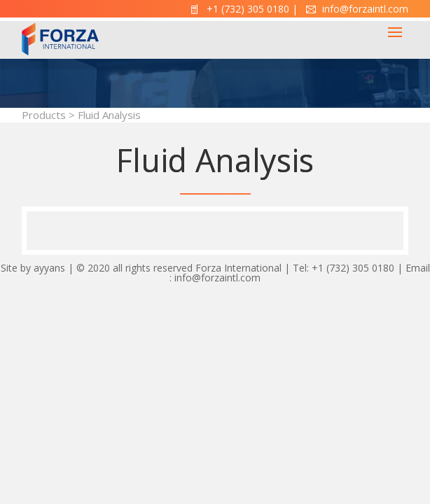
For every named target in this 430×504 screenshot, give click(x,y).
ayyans (49, 268)
